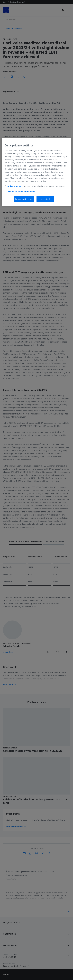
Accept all (45, 199)
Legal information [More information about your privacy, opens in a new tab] (27, 191)
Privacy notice (15, 186)
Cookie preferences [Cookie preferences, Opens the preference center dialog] (24, 199)
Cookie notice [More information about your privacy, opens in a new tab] (11, 191)
